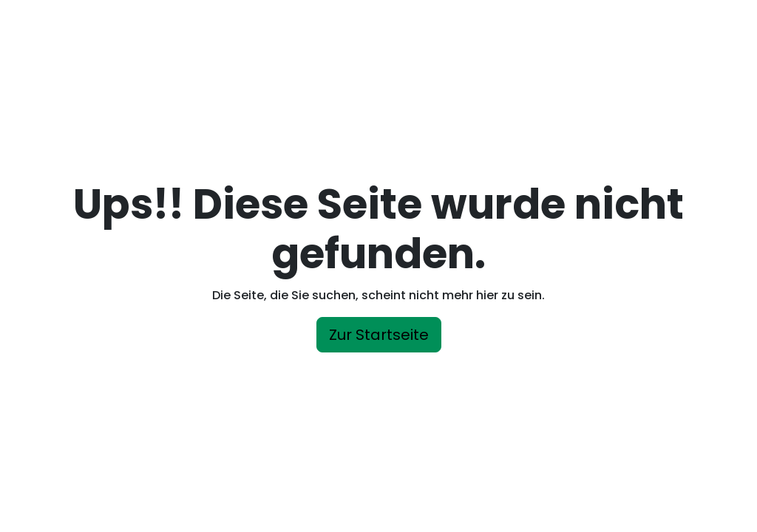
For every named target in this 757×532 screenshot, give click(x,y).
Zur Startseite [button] (379, 335)
